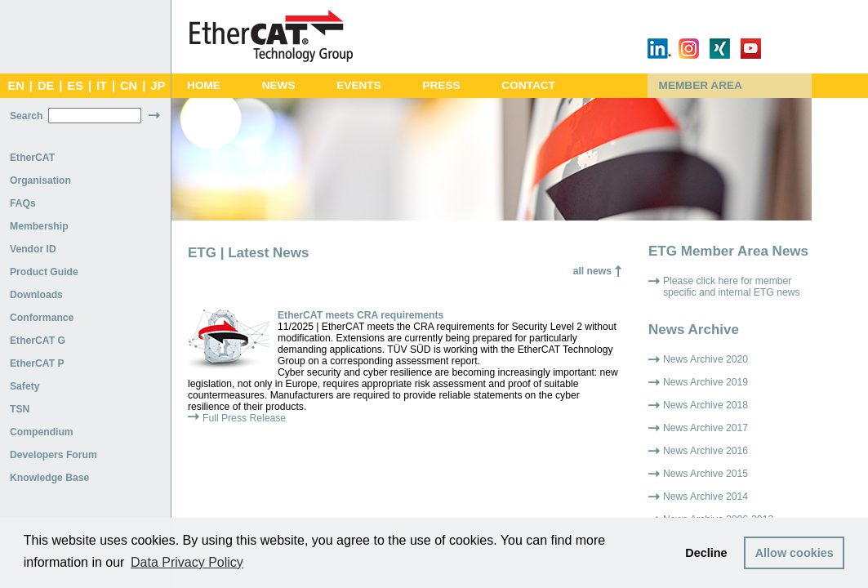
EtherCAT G (38, 341)
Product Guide (44, 272)
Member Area (701, 85)
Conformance (42, 318)
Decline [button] (706, 553)
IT (102, 86)
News (279, 85)
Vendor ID (33, 249)
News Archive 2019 (706, 382)
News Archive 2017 (706, 428)
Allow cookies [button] (795, 553)
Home (204, 85)
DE (46, 86)
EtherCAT (32, 158)
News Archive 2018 (706, 405)
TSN (20, 409)
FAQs (23, 203)
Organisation (40, 180)
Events (358, 85)
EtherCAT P (37, 363)
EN (16, 86)
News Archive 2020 (706, 359)
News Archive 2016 (706, 451)
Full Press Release (244, 418)
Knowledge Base (49, 478)
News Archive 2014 (706, 497)
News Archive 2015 (706, 474)
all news (592, 271)
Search (27, 116)
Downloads (36, 295)
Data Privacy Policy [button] (187, 562)
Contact (528, 85)
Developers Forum (53, 455)
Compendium (42, 432)
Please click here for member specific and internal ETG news (732, 287)
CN (129, 86)
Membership (39, 226)
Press (441, 85)
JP (158, 86)
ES (75, 86)
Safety (25, 386)
